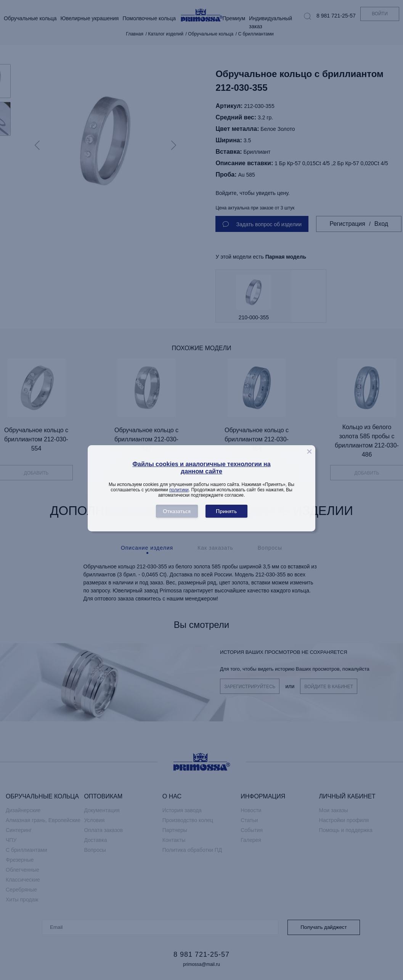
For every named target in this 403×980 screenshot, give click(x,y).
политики (179, 490)
